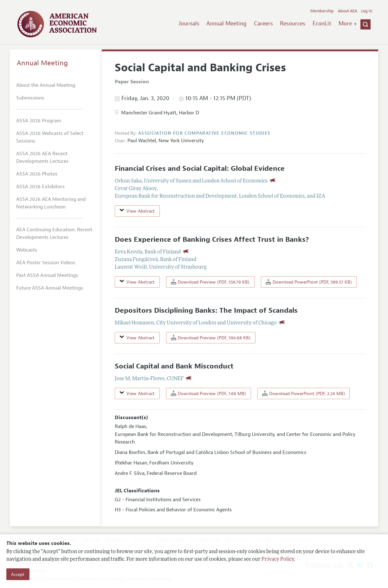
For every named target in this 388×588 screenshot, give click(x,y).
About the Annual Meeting (46, 85)
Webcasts (27, 250)
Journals (189, 23)
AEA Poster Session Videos (46, 263)
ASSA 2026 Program (39, 121)
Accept (18, 574)
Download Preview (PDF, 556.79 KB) (210, 282)
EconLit (322, 23)
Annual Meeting (226, 23)
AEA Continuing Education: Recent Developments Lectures (54, 233)
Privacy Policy (278, 559)
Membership (322, 11)
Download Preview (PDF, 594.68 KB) (211, 338)
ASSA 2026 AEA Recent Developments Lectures (42, 157)
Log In (367, 11)
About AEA (348, 11)
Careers (263, 23)
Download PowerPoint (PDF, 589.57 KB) (309, 282)
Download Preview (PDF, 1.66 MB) (208, 393)
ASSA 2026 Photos (37, 174)
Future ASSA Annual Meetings (50, 288)
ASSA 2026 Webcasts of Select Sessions (50, 137)
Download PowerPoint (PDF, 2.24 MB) (304, 393)
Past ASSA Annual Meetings (47, 275)
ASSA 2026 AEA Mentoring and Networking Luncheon (51, 203)
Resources (293, 23)
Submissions (30, 98)
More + (348, 23)
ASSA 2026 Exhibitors (40, 187)
